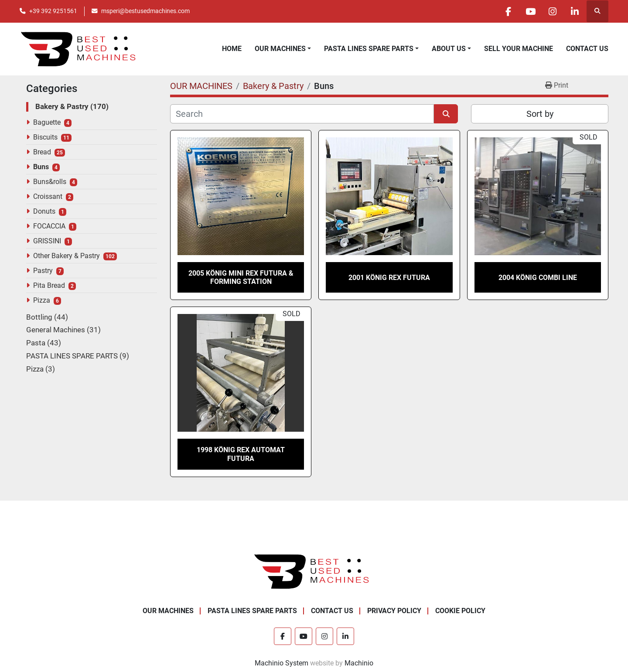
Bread (42, 152)
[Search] (302, 114)
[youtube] (530, 11)
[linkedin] (575, 11)
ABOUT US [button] (449, 49)
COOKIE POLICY (460, 611)
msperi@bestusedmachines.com (145, 11)
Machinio (359, 663)
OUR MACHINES (280, 49)
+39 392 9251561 (53, 11)
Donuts (44, 211)
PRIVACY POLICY (394, 611)
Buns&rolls (50, 182)
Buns (41, 167)
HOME (232, 49)
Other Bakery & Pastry (67, 256)
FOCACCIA (49, 226)
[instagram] (553, 11)
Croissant (48, 196)
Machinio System (282, 663)
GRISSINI (47, 241)
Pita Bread (49, 285)
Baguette (47, 122)
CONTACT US (587, 49)
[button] (283, 49)
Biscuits (45, 137)
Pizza (42, 300)
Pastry (43, 271)
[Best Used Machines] (314, 571)
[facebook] (508, 11)
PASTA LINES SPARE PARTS (369, 49)
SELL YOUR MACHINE (519, 49)
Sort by (540, 114)
